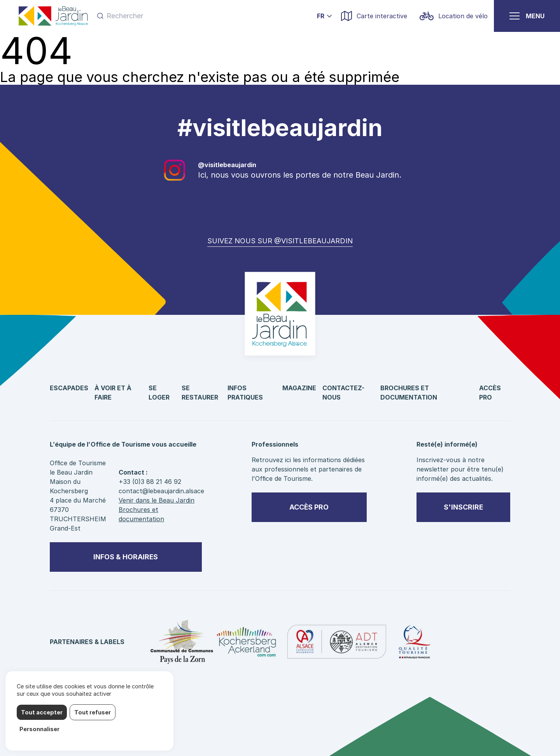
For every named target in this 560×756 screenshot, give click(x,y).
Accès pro (309, 507)
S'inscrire (463, 507)
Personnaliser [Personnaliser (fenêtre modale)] (39, 729)
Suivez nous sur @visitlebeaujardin (280, 241)
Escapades (69, 388)
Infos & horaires (126, 557)
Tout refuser (93, 712)
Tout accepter (42, 712)
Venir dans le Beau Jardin (157, 500)
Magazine (299, 388)
